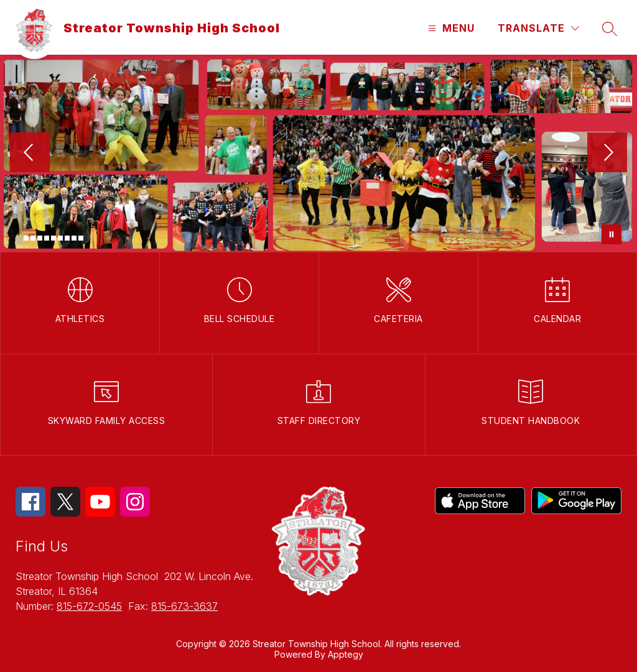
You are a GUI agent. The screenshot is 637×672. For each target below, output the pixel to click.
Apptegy (346, 654)
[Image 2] (26, 238)
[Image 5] (47, 238)
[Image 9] (74, 238)
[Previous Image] (30, 154)
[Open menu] (450, 28)
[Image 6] (53, 238)
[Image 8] (67, 238)
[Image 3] (33, 238)
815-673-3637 (184, 606)
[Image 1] (19, 240)
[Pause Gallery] (611, 234)
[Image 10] (81, 238)
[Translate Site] (538, 28)
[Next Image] (607, 154)
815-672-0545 (89, 606)
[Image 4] (40, 238)
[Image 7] (60, 238)
